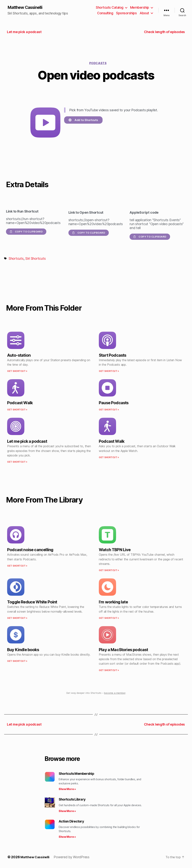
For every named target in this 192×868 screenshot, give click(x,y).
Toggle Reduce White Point (32, 602)
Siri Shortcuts (35, 259)
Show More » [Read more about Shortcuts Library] (67, 811)
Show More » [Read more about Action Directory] (67, 837)
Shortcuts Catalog (110, 8)
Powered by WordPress (74, 857)
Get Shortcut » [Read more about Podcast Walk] (17, 410)
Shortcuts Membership (76, 774)
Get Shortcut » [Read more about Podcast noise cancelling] (17, 566)
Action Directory (71, 821)
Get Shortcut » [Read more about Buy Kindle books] (17, 661)
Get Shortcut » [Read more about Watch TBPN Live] (109, 571)
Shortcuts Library (72, 800)
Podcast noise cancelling (30, 550)
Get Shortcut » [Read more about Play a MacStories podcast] (109, 670)
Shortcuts (16, 259)
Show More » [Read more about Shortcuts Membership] (67, 789)
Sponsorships (126, 13)
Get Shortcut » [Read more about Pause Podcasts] (109, 410)
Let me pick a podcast (27, 442)
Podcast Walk (20, 403)
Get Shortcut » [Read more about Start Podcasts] (109, 371)
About (144, 13)
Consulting (105, 13)
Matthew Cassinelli (27, 8)
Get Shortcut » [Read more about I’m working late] (109, 618)
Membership (140, 8)
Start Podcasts (112, 355)
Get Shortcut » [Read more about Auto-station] (17, 371)
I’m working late (113, 602)
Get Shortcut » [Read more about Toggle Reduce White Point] (17, 618)
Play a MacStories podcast (123, 650)
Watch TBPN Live (115, 550)
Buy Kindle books (23, 650)
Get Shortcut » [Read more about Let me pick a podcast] (17, 462)
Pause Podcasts (114, 403)
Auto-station (19, 355)
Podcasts (98, 63)
